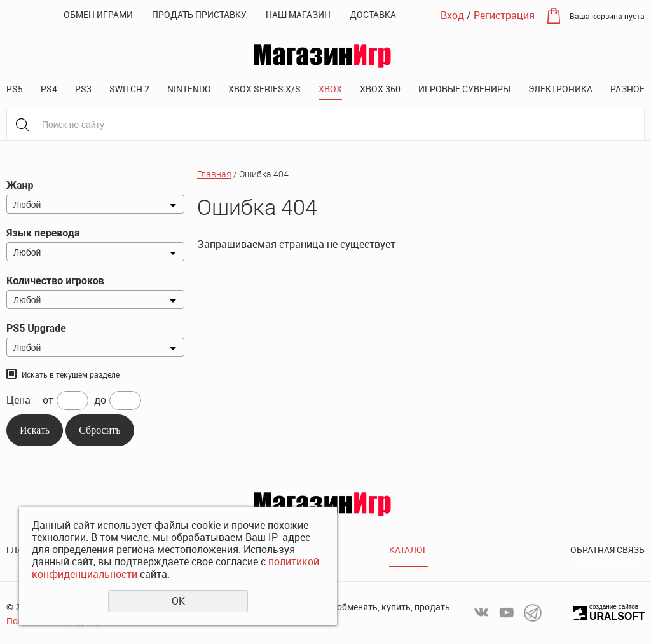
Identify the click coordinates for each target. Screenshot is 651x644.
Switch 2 (129, 89)
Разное (627, 89)
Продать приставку (199, 14)
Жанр (20, 185)
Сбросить (99, 430)
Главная (214, 174)
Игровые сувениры (464, 89)
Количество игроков (55, 281)
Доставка (373, 14)
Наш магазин (298, 14)
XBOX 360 (380, 89)
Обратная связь (607, 550)
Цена (18, 400)
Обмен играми (98, 14)
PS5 (15, 89)
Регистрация (504, 15)
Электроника (560, 89)
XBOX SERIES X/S (264, 89)
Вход (452, 15)
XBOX (330, 89)
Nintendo (189, 89)
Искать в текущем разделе (71, 374)
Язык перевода (43, 233)
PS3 (83, 89)
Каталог (408, 550)
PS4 (49, 89)
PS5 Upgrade (36, 328)
